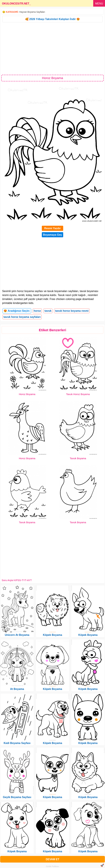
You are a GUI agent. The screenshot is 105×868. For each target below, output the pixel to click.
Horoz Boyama (27, 394)
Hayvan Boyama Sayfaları (32, 12)
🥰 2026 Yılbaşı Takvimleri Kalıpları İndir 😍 (52, 19)
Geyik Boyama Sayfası (17, 797)
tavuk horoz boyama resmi (72, 311)
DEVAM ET (52, 859)
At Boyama (17, 689)
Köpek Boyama (17, 851)
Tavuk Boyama (78, 458)
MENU (99, 4)
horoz (37, 311)
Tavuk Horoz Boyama (78, 394)
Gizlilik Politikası (52, 866)
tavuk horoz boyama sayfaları (22, 317)
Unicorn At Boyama (17, 635)
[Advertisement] (52, 48)
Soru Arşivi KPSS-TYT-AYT (17, 580)
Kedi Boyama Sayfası (17, 743)
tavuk (48, 311)
